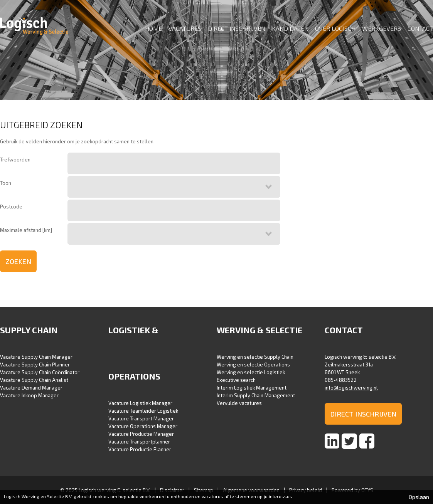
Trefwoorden (15, 160)
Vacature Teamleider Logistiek (143, 411)
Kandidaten (290, 28)
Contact (420, 28)
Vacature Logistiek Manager (140, 403)
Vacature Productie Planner (140, 449)
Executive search (236, 380)
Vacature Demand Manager (31, 388)
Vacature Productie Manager (141, 434)
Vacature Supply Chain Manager (36, 357)
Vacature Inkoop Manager (29, 395)
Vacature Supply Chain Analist (34, 380)
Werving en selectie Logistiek (251, 372)
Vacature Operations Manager (143, 426)
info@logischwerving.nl (351, 388)
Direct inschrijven (237, 28)
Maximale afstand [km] (26, 230)
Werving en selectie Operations (253, 365)
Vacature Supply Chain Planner (35, 365)
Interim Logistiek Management (252, 388)
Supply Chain (29, 330)
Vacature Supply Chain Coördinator (40, 372)
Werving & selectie (259, 330)
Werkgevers (382, 28)
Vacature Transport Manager (141, 418)
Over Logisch (335, 28)
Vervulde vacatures (239, 403)
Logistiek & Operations (134, 353)
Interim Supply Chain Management (256, 395)
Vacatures (185, 28)
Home (153, 28)
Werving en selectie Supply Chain (255, 357)
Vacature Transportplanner (139, 442)
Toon (6, 183)
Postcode (11, 207)
